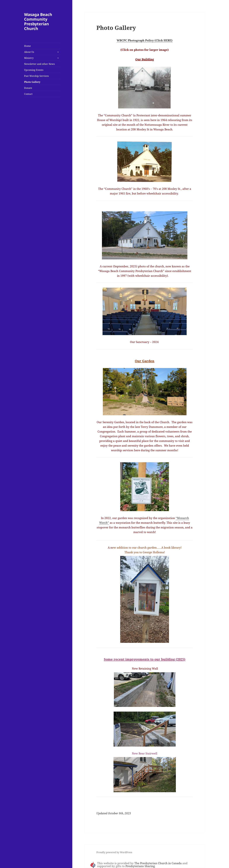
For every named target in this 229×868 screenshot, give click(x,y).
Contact (28, 94)
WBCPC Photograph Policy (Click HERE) (145, 40)
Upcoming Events (34, 70)
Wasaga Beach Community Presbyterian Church (38, 21)
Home (27, 46)
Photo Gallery (32, 82)
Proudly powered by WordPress (114, 852)
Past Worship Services (36, 76)
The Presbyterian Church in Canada (158, 863)
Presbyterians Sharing (140, 866)
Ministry (29, 58)
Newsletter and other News (39, 64)
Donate (28, 88)
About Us (29, 52)
